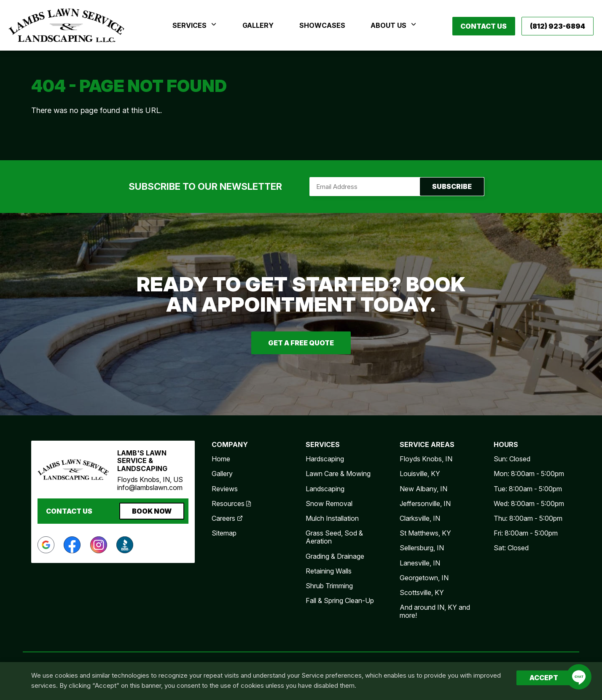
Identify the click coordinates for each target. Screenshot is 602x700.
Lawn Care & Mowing (338, 474)
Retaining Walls (329, 571)
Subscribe (397, 187)
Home (221, 459)
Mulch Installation (332, 518)
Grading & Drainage (335, 556)
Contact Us (484, 26)
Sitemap (224, 533)
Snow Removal (329, 503)
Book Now (152, 511)
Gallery (222, 474)
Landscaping (325, 489)
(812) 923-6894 (558, 26)
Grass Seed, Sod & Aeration (334, 537)
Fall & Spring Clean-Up (340, 600)
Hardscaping (325, 459)
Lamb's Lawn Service (66, 25)
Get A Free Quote (301, 343)
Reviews (225, 489)
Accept (544, 678)
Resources (231, 503)
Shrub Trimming (329, 586)
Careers (227, 518)
